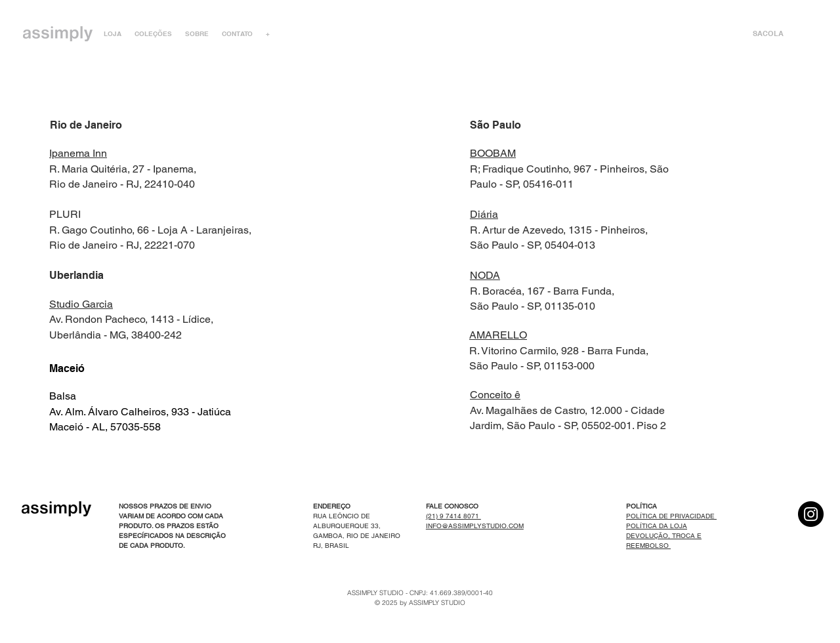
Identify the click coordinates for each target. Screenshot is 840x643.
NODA (485, 275)
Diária (484, 214)
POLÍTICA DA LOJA (657, 526)
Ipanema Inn (78, 153)
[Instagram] (811, 514)
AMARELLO (498, 335)
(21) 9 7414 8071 (453, 516)
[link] (777, 34)
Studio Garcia (81, 304)
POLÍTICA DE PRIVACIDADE (671, 516)
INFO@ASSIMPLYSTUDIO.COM (475, 526)
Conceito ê (495, 395)
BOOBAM (493, 153)
